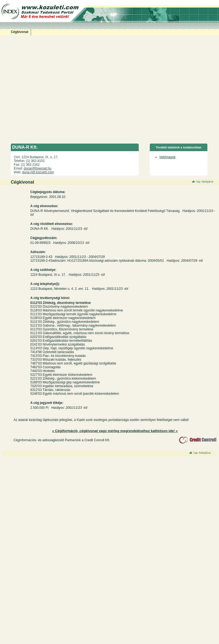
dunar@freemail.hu (38, 168)
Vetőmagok (167, 157)
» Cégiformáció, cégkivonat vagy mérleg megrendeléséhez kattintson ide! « (115, 431)
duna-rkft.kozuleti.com (38, 172)
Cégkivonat (20, 32)
